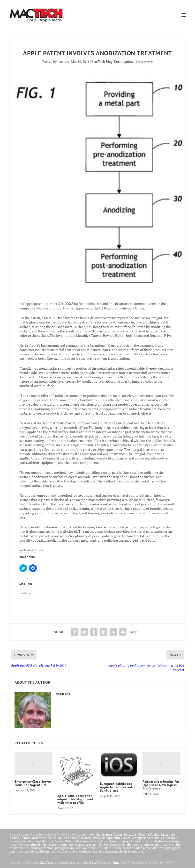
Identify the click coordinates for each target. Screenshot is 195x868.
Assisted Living (90, 838)
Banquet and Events (116, 838)
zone (63, 845)
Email (117, 862)
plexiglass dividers (68, 848)
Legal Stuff (91, 862)
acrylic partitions (37, 851)
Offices (70, 841)
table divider (173, 845)
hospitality (17, 845)
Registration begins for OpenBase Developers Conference (161, 785)
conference (142, 841)
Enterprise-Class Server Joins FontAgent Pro (33, 783)
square (87, 845)
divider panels (20, 848)
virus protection (42, 848)
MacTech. (47, 862)
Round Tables (68, 838)
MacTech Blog (102, 61)
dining (163, 841)
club (154, 841)
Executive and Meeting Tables (42, 841)
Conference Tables (109, 834)
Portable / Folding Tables (142, 834)
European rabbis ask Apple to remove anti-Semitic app (117, 787)
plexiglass (110, 845)
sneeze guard (153, 845)
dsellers (63, 61)
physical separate (131, 851)
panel (97, 845)
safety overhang (80, 851)
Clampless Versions (146, 838)
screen (54, 845)
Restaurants (85, 841)
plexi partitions (154, 848)
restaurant (176, 841)
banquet (127, 841)
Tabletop (75, 845)
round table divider (97, 848)
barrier (43, 845)
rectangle (112, 841)
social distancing (130, 845)
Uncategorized (125, 61)
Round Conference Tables (39, 838)
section (32, 845)
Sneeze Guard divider (127, 848)
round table (59, 851)
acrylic (100, 841)
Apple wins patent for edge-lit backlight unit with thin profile (75, 799)
